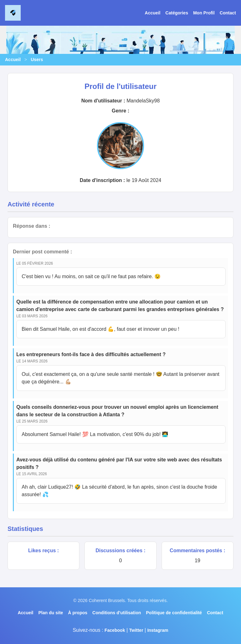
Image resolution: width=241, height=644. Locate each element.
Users (37, 60)
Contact (228, 13)
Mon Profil (204, 13)
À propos (78, 613)
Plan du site (51, 613)
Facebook (115, 630)
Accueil (153, 13)
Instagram (158, 630)
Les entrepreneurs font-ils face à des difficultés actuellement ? (91, 354)
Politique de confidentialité (174, 613)
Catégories (177, 13)
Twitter (136, 630)
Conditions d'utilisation (117, 613)
